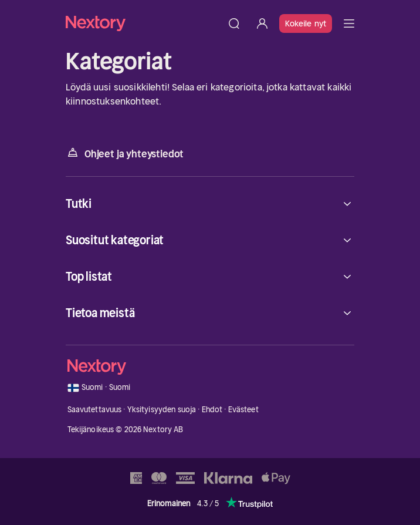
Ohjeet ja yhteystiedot (125, 153)
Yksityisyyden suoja (162, 410)
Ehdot (212, 410)
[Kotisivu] (143, 23)
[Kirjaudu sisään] (262, 23)
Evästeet (243, 410)
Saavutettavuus (95, 410)
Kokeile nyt (306, 23)
